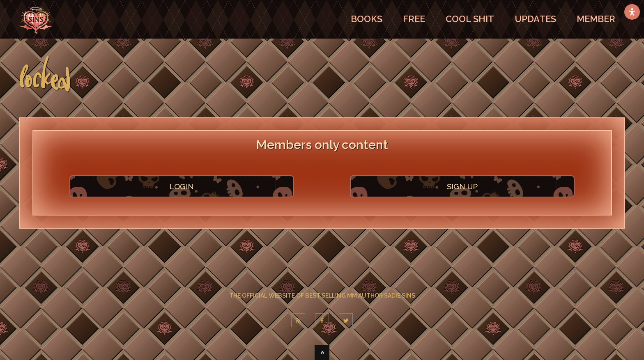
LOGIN (182, 186)
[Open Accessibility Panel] (632, 12)
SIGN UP (462, 186)
